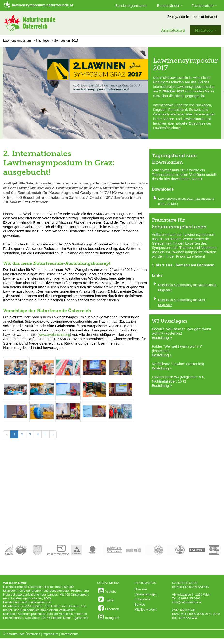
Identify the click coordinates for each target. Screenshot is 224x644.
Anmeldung (173, 30)
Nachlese (204, 30)
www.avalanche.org (54, 334)
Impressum (50, 634)
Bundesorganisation (131, 5)
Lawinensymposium (17, 41)
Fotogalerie (143, 599)
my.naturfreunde (183, 17)
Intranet (209, 17)
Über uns (141, 589)
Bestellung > (162, 338)
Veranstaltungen (146, 594)
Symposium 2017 (66, 41)
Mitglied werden (146, 609)
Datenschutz (70, 634)
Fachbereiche (203, 5)
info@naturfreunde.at (187, 602)
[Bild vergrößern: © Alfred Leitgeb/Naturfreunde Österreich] (16, 375)
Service (140, 604)
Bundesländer (168, 5)
